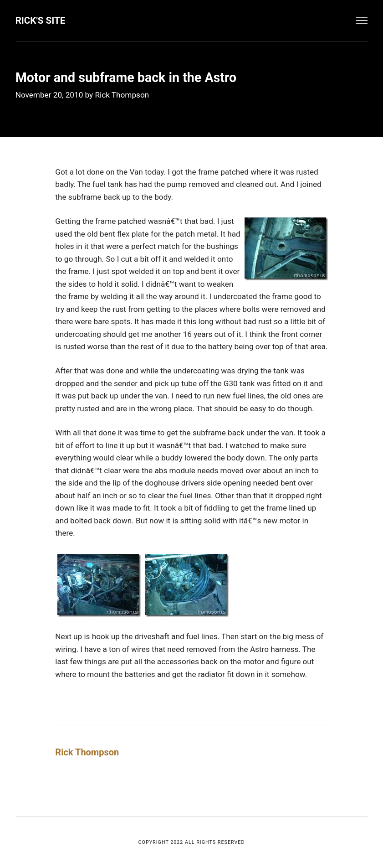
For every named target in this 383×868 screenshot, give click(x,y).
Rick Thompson (122, 95)
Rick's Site (41, 21)
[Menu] (362, 21)
